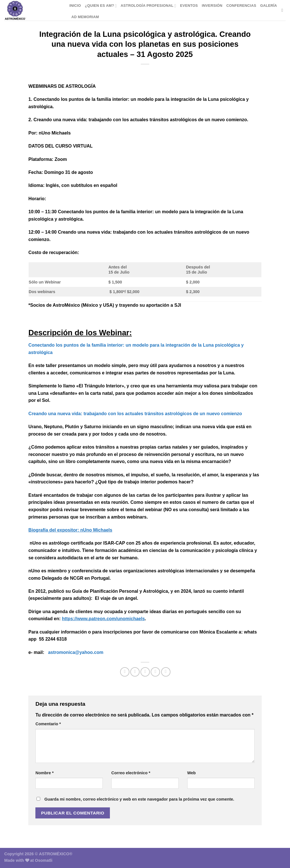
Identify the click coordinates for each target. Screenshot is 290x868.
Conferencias (241, 6)
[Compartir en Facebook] (125, 672)
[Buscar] (284, 10)
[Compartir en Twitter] (135, 672)
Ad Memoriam (85, 17)
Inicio (75, 6)
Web (191, 773)
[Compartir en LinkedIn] (166, 672)
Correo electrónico (131, 773)
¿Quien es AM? (101, 6)
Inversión (212, 6)
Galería (269, 6)
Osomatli (44, 860)
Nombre (44, 773)
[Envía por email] (145, 672)
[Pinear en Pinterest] (155, 672)
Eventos (189, 6)
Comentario (48, 724)
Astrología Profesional (148, 6)
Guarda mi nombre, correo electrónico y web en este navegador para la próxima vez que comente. (139, 799)
